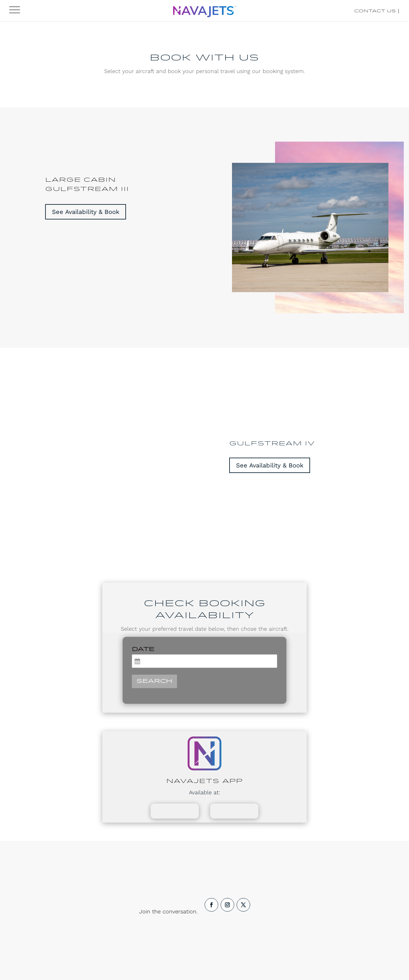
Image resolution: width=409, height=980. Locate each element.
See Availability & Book (86, 212)
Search (154, 681)
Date (143, 649)
